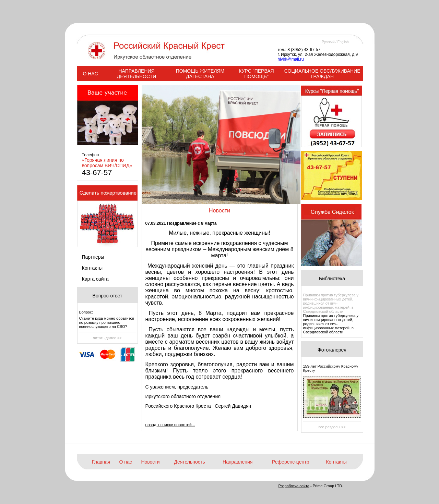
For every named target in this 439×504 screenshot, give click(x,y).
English (343, 42)
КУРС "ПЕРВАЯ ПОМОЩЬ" (256, 74)
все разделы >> (332, 427)
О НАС (90, 74)
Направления (238, 462)
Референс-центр (290, 462)
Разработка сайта (294, 486)
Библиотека (332, 279)
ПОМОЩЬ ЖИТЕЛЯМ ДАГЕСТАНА (200, 74)
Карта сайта (95, 279)
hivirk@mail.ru (291, 59)
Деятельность (189, 462)
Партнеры (93, 257)
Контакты (92, 268)
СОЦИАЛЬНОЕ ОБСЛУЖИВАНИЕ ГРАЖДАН (322, 74)
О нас (126, 462)
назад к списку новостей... (170, 425)
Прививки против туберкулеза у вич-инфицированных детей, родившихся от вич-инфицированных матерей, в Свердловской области (331, 303)
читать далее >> (107, 338)
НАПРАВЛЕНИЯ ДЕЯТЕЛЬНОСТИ (137, 74)
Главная (101, 462)
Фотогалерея (332, 350)
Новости (150, 462)
